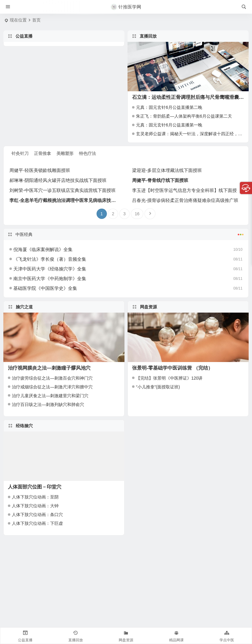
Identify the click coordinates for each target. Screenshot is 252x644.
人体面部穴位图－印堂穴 (35, 487)
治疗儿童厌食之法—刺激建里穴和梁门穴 (50, 396)
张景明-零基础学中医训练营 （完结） (172, 368)
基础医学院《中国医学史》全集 (45, 288)
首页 (36, 20)
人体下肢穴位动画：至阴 (35, 497)
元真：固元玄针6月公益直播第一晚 (169, 125)
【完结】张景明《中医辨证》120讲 (169, 378)
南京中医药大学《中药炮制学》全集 (50, 278)
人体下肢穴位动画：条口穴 (37, 515)
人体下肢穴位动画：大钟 (35, 506)
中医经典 (126, 234)
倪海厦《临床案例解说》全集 (43, 249)
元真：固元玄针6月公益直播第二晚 (169, 107)
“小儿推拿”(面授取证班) (158, 387)
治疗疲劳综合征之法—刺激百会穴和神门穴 (52, 378)
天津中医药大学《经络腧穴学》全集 (50, 269)
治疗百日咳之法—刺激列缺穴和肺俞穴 (48, 404)
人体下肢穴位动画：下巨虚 (37, 523)
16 (137, 214)
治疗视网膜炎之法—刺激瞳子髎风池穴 (49, 368)
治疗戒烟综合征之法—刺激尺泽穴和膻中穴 (52, 387)
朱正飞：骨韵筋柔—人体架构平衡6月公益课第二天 (184, 116)
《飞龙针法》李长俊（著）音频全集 (50, 259)
